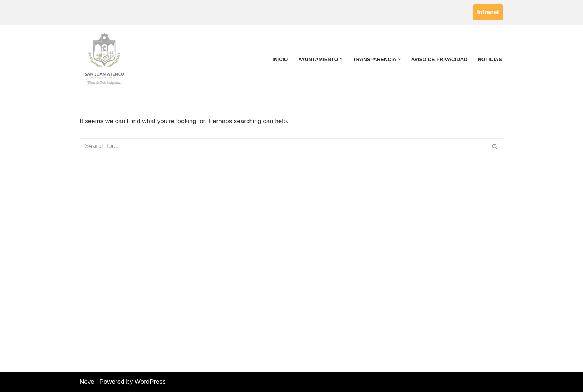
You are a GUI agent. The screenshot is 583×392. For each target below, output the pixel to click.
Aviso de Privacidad (439, 59)
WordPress (150, 382)
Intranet (488, 12)
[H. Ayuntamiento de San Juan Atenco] (105, 59)
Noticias (490, 59)
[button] (341, 59)
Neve (87, 382)
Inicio (280, 59)
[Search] (283, 146)
